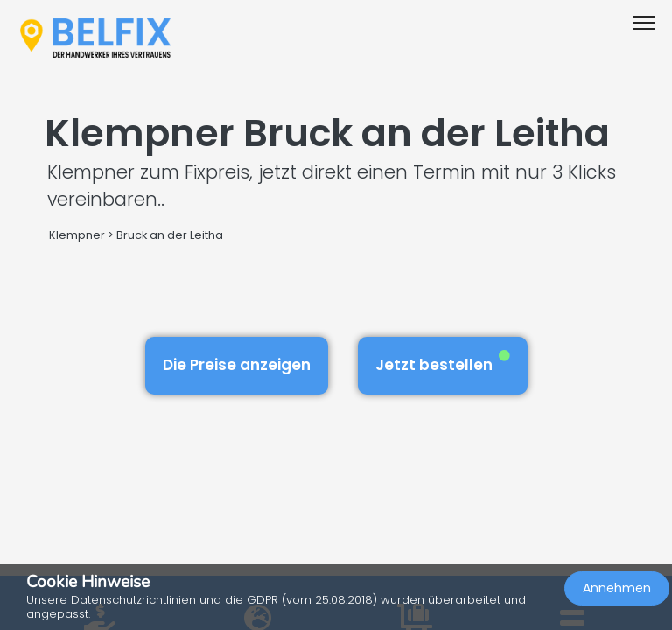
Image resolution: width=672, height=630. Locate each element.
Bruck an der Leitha (170, 235)
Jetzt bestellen (443, 363)
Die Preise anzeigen (237, 365)
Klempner (77, 235)
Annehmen (617, 588)
